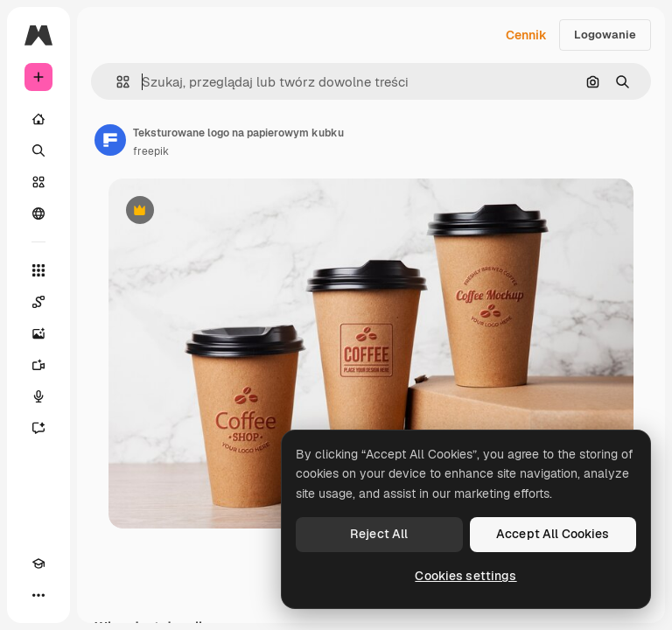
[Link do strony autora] (110, 140)
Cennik (526, 35)
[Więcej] (38, 595)
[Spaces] (38, 302)
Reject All (379, 534)
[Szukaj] (38, 150)
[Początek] (38, 119)
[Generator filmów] (38, 365)
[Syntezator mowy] (38, 396)
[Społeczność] (38, 213)
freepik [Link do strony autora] (151, 151)
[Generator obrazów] (38, 333)
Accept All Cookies (553, 534)
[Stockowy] (38, 182)
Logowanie (605, 35)
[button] (116, 82)
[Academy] (38, 563)
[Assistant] (38, 428)
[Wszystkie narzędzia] (38, 270)
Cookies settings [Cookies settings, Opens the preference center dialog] (465, 576)
